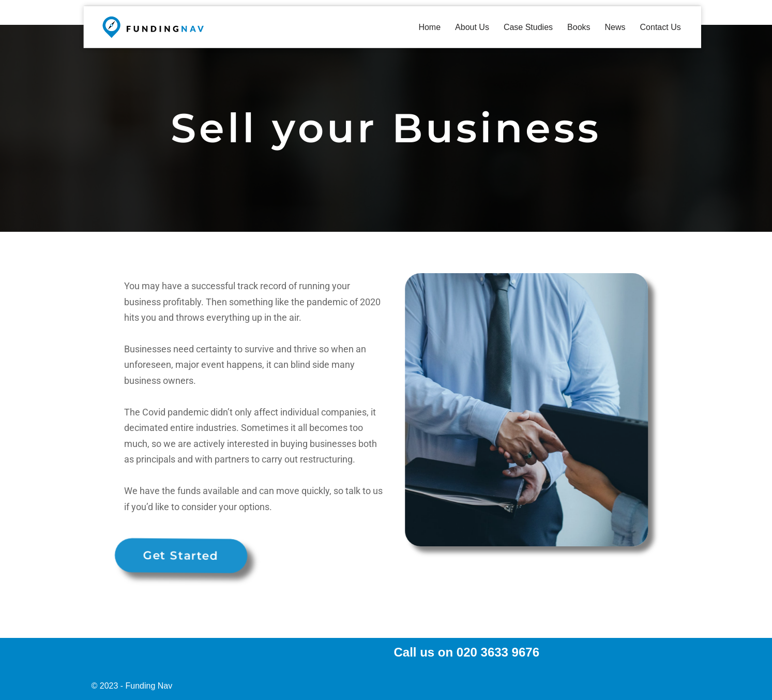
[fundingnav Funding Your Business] (153, 27)
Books (579, 27)
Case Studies (528, 27)
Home (429, 27)
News (615, 27)
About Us (472, 27)
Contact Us (661, 27)
